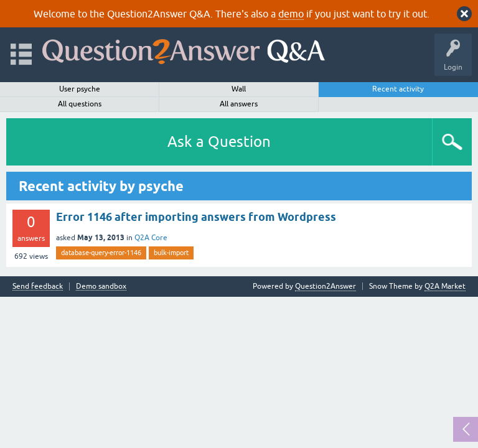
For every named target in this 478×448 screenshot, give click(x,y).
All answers (239, 104)
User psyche (80, 89)
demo (291, 14)
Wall (239, 89)
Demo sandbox (101, 287)
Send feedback (38, 287)
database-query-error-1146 (101, 253)
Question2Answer (326, 286)
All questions (80, 104)
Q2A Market (445, 286)
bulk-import (171, 253)
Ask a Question (219, 142)
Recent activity (398, 89)
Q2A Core (151, 238)
